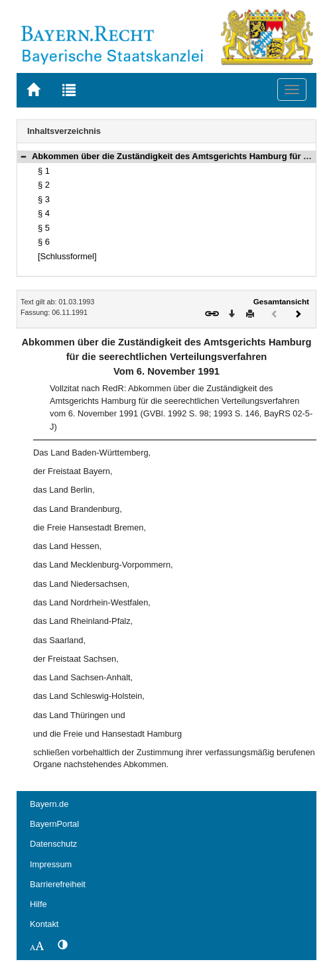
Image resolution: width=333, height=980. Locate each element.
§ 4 (44, 213)
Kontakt (44, 924)
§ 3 (44, 199)
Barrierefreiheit (58, 884)
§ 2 (44, 185)
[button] (23, 156)
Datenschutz (53, 844)
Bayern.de (49, 804)
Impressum (51, 864)
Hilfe (38, 904)
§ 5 (44, 228)
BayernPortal (54, 824)
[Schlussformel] (67, 256)
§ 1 (44, 171)
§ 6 (44, 242)
